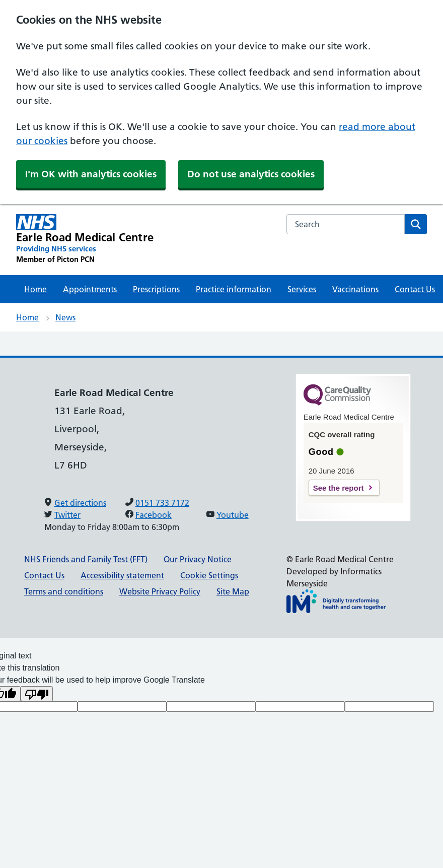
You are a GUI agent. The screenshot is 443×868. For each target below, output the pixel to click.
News (65, 317)
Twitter (67, 515)
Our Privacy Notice (198, 559)
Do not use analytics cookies (251, 174)
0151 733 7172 (162, 503)
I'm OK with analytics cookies (91, 174)
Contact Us (415, 289)
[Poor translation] (37, 694)
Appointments (90, 289)
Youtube (233, 515)
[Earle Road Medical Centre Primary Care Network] (85, 239)
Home (35, 289)
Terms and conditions (64, 591)
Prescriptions (156, 289)
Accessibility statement (122, 575)
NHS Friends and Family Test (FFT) (86, 559)
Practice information (234, 289)
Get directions (80, 503)
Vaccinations (355, 289)
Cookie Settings (209, 575)
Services (302, 289)
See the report (339, 488)
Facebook (154, 515)
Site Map (233, 591)
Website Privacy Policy (160, 591)
